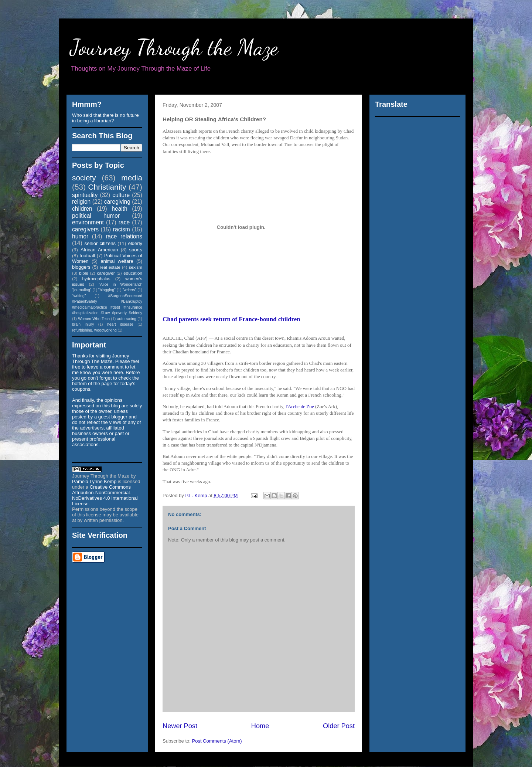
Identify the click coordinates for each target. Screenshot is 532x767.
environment (88, 222)
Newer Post (180, 726)
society (84, 178)
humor (80, 236)
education (133, 273)
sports (136, 250)
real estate (110, 267)
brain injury (83, 324)
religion (81, 202)
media (132, 178)
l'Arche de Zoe (300, 406)
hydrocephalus (96, 279)
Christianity (107, 187)
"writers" (129, 290)
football (87, 256)
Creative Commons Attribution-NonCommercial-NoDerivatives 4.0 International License (105, 495)
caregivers (85, 229)
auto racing (127, 319)
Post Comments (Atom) (217, 741)
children (82, 209)
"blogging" (107, 290)
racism (122, 229)
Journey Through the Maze (174, 47)
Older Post (339, 726)
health (120, 209)
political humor (96, 216)
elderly (135, 243)
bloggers (81, 267)
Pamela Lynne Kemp (94, 481)
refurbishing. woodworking (94, 330)
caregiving (117, 202)
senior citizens (100, 243)
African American (99, 250)
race (124, 222)
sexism (136, 267)
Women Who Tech (94, 319)
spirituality (85, 195)
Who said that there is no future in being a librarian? (105, 118)
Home (260, 726)
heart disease (120, 324)
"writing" (79, 296)
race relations (124, 236)
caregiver (106, 273)
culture (121, 195)
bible (84, 273)
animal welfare (117, 261)
